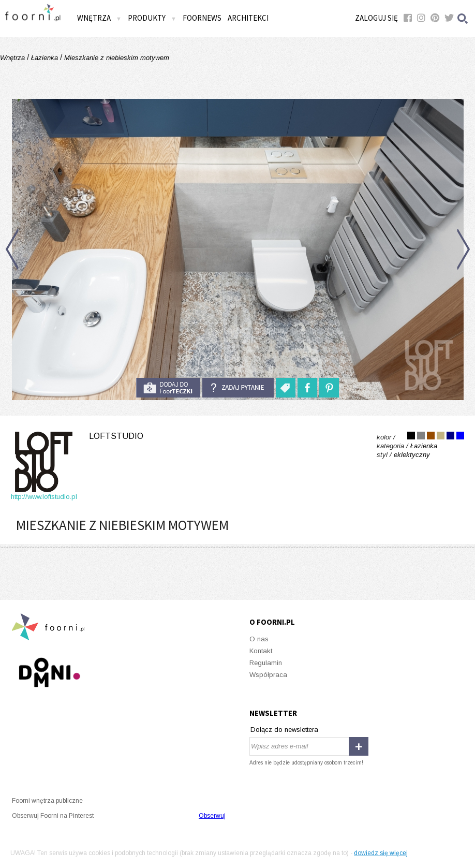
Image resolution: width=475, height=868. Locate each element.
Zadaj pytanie (238, 388)
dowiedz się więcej (381, 853)
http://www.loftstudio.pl (44, 497)
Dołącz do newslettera (284, 730)
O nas (259, 639)
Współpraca (268, 675)
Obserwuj (212, 816)
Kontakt (261, 651)
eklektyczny (412, 455)
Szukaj (463, 18)
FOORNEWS (202, 18)
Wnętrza (99, 18)
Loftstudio (116, 436)
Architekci (248, 18)
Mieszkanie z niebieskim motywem (116, 58)
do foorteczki (168, 388)
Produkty (152, 18)
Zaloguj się (376, 18)
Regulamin (266, 663)
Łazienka (44, 58)
